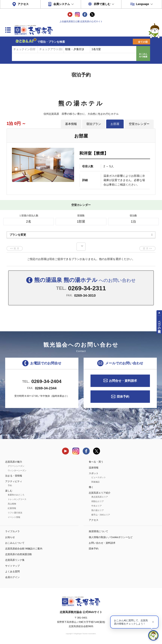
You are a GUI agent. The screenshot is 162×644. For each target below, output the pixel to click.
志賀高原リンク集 (15, 560)
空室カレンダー (139, 124)
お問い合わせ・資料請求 (102, 543)
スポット (94, 473)
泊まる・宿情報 (14, 476)
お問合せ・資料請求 (123, 381)
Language (142, 4)
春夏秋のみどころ (16, 495)
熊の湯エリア (98, 510)
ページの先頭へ (159, 325)
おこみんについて (15, 543)
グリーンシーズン (16, 466)
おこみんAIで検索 (143, 55)
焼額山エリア (98, 501)
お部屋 (115, 124)
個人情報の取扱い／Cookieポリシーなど (111, 537)
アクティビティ (14, 481)
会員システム (62, 4)
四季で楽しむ (102, 4)
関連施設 (96, 482)
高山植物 (12, 504)
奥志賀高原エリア (100, 497)
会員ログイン (12, 577)
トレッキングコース (17, 499)
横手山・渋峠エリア (101, 515)
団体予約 (123, 397)
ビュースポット (99, 477)
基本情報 (71, 124)
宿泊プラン (94, 124)
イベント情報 (14, 517)
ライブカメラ (12, 531)
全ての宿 (143, 42)
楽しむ (9, 491)
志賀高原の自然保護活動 (18, 554)
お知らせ (10, 537)
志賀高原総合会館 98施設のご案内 (24, 549)
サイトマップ (12, 566)
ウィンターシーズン (17, 471)
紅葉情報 (12, 508)
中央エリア (97, 506)
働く (91, 487)
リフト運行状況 (15, 513)
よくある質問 (12, 571)
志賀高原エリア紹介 (100, 493)
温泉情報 (94, 468)
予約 (10, 485)
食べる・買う (96, 462)
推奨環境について (98, 531)
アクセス (23, 4)
